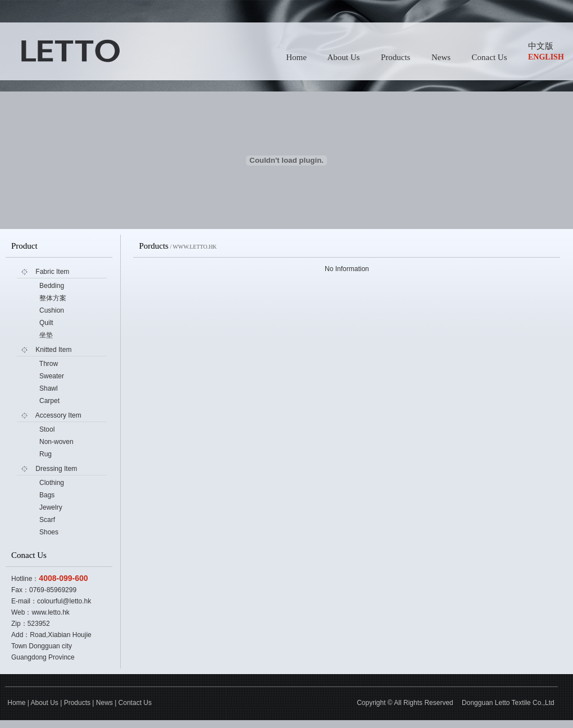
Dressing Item (56, 469)
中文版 (541, 46)
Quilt (46, 323)
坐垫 (46, 335)
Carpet (49, 401)
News (441, 57)
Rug (46, 454)
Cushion (52, 310)
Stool (47, 429)
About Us (343, 57)
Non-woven (56, 442)
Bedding (52, 286)
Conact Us (490, 57)
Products (396, 57)
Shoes (49, 532)
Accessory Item (58, 415)
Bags (47, 495)
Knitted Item (53, 350)
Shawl (49, 388)
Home (296, 57)
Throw (49, 364)
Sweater (52, 376)
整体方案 (53, 298)
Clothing (52, 483)
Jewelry (51, 507)
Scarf (47, 520)
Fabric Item (52, 272)
